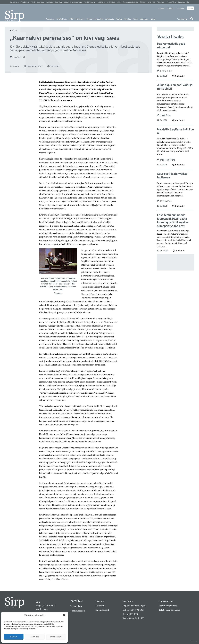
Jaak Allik (165, 116)
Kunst (90, 19)
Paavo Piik (166, 201)
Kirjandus (80, 19)
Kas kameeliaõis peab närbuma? (171, 46)
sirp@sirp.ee (42, 609)
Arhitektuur (62, 19)
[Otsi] (192, 19)
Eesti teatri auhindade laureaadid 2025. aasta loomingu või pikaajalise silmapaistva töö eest (173, 221)
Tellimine (180, 8)
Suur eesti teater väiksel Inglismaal (173, 176)
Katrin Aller (166, 71)
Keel (135, 19)
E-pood (161, 8)
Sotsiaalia (109, 19)
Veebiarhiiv (182, 19)
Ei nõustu (35, 637)
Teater (119, 19)
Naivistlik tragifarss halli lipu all (175, 132)
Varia (153, 19)
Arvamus (50, 19)
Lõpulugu (144, 19)
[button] (64, 615)
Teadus (128, 19)
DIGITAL (193, 642)
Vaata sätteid (56, 637)
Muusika (99, 19)
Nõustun (14, 637)
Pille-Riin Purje (168, 160)
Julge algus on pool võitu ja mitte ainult (175, 87)
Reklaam (171, 8)
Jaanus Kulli (19, 57)
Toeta (190, 8)
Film (72, 19)
